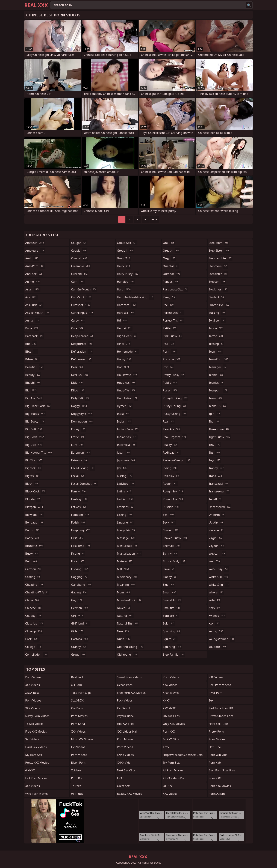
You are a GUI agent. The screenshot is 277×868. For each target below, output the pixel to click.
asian (33, 289)
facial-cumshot (85, 484)
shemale (172, 546)
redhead (172, 453)
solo (169, 623)
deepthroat (82, 344)
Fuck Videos (125, 700)
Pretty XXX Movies (37, 763)
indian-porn (128, 429)
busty (32, 554)
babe (32, 328)
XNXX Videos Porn (175, 778)
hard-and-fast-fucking (135, 297)
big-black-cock (38, 406)
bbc (31, 344)
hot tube (215, 747)
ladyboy (126, 484)
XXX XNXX (169, 708)
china (32, 600)
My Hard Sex (34, 755)
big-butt (34, 429)
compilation (37, 655)
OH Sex (168, 786)
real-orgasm (175, 437)
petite (170, 328)
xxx (214, 623)
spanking (172, 631)
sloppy (170, 577)
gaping (79, 592)
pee (169, 305)
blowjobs (35, 515)
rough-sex (173, 491)
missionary (127, 577)
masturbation (129, 554)
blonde (33, 499)
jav (122, 468)
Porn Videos (33, 677)
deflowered (82, 359)
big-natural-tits (39, 453)
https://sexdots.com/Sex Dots (183, 755)
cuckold (80, 274)
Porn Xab (215, 763)
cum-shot (82, 297)
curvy (78, 320)
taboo (216, 328)
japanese (126, 460)
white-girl (219, 577)
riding (170, 468)
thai (214, 421)
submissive (219, 305)
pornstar (172, 359)
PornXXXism (217, 794)
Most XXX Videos (82, 739)
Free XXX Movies (36, 732)
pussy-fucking (176, 398)
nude (124, 639)
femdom (80, 515)
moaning (126, 585)
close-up (35, 623)
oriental (171, 266)
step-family (174, 655)
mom (124, 592)
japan (124, 453)
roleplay (171, 476)
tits (215, 453)
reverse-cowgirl (177, 460)
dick (77, 383)
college (34, 647)
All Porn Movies (173, 770)
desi (77, 367)
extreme (79, 460)
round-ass (173, 499)
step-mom (219, 243)
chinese (34, 608)
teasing (216, 344)
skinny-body (174, 561)
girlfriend (81, 623)
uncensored (220, 507)
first (77, 538)
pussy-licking (175, 406)
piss (169, 344)
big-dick (34, 445)
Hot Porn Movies (36, 778)
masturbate (127, 546)
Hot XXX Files (126, 724)
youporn (218, 647)
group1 (125, 251)
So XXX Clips (171, 739)
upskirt (216, 522)
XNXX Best (32, 693)
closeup (34, 631)
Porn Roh (77, 778)
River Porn (216, 693)
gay (77, 600)
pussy (171, 390)
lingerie (126, 522)
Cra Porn (77, 708)
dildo (78, 390)
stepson (217, 282)
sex (169, 515)
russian (171, 507)
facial (78, 476)
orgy (170, 258)
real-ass (172, 429)
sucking (217, 313)
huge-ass (127, 383)
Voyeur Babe (125, 716)
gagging (80, 577)
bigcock (34, 468)
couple (79, 251)
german (80, 608)
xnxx (215, 608)
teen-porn (219, 359)
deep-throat (83, 336)
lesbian (125, 499)
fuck (78, 561)
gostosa (80, 639)
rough (171, 484)
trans (216, 476)
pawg (169, 297)
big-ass (34, 398)
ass (31, 297)
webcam (217, 554)
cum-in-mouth (84, 289)
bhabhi (33, 383)
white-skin (219, 585)
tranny (216, 468)
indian (125, 421)
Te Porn (76, 786)
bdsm (32, 359)
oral (169, 243)
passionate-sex (176, 289)
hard (124, 289)
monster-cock (129, 600)
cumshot (81, 305)
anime (33, 282)
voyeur (217, 546)
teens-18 (218, 406)
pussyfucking (175, 414)
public (170, 383)
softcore (171, 616)
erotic (78, 437)
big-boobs (35, 414)
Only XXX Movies (174, 724)
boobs (33, 530)
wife (215, 600)
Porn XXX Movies (220, 786)
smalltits (172, 608)
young (216, 631)
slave (169, 569)
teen (216, 352)
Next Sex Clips (126, 770)
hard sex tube (218, 724)
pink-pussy (173, 336)
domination (82, 421)
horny (124, 359)
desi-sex (80, 375)
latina (124, 491)
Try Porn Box (171, 763)
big (31, 390)
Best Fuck (77, 677)
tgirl (215, 414)
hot (123, 367)
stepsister (219, 274)
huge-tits (127, 390)
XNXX (166, 700)
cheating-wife (37, 592)
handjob (126, 282)
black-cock (36, 491)
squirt (170, 639)
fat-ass (79, 507)
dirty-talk (81, 398)
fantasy (80, 499)
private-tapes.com (221, 716)
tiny (215, 445)
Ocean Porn (125, 685)
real (169, 421)
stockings (218, 289)
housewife (127, 375)
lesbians (125, 507)
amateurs (35, 251)
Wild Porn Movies (37, 794)
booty (32, 538)
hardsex (126, 313)
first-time (81, 546)
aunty (33, 320)
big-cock (35, 437)
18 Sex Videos (34, 724)
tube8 (215, 499)
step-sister (219, 251)
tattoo (216, 336)
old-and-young (130, 647)
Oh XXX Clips (171, 716)
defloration (82, 352)
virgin (216, 538)
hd (122, 320)
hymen (125, 406)
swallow (217, 320)
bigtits (33, 476)
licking (125, 515)
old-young (127, 655)
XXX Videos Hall (127, 732)
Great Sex (123, 786)
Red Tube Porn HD (221, 708)
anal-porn (35, 266)
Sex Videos (32, 739)
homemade (128, 352)
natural (125, 616)
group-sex (127, 243)
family (79, 491)
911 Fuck (77, 794)
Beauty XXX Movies (129, 794)
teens (216, 398)
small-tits (173, 600)
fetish (79, 522)
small (170, 592)
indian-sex (127, 437)
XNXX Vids (124, 763)
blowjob (35, 507)
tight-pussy (220, 437)
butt (31, 561)
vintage (216, 530)
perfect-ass (174, 313)
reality (171, 445)
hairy (124, 266)
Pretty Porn (216, 732)
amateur (35, 243)
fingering (81, 530)
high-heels (127, 336)
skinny (171, 554)
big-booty (35, 421)
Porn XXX (169, 732)
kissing (125, 476)
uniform (217, 515)
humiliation (127, 398)
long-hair (126, 530)
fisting (78, 554)
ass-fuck (34, 305)
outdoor (172, 274)
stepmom (218, 266)
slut (169, 585)
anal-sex (34, 274)
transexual (219, 484)
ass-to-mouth (38, 313)
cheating (35, 585)
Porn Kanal (78, 724)
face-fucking (83, 468)
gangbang (82, 585)
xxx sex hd (124, 708)
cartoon (33, 569)
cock (32, 639)
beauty (33, 375)
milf (123, 569)
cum (78, 282)
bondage (35, 522)
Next (154, 219)
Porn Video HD (127, 747)
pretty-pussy (174, 375)
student (217, 297)
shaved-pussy (175, 538)
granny (79, 647)
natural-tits (128, 623)
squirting (172, 647)
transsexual (219, 491)
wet (215, 561)
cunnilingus (82, 313)
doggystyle (82, 414)
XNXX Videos (125, 755)
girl (77, 616)
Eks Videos (78, 747)
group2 (124, 258)
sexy (169, 522)
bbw (31, 352)
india (124, 414)
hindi (124, 344)
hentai (125, 328)
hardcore (127, 305)
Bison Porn (78, 763)
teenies (216, 383)
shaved (171, 530)
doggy (79, 406)
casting (33, 577)
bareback (35, 336)
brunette (34, 546)
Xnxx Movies (171, 693)
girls (78, 631)
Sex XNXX (77, 700)
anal (32, 258)
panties (171, 282)
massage (126, 538)
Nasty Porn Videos (37, 716)
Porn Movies (79, 716)
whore (216, 592)
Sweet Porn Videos (129, 677)
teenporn (218, 390)
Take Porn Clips (81, 693)
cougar (79, 243)
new (123, 631)
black (32, 484)
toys (215, 460)
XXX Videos (33, 685)
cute (78, 328)
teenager (218, 367)
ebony (79, 429)
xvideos (217, 616)
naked (124, 608)
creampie (81, 266)
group (79, 655)
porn (170, 352)
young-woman (222, 639)
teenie (216, 375)
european (81, 453)
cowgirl (80, 258)
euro (78, 445)
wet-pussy (219, 569)
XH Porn (77, 685)
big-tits (34, 460)
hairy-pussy (128, 274)
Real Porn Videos (220, 685)
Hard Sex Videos (36, 747)
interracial (127, 445)
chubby (34, 616)
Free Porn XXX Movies (131, 693)
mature (125, 561)
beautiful (35, 367)
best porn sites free (222, 770)
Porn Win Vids (218, 755)
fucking (80, 569)
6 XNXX (30, 770)
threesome (219, 429)
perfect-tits (174, 320)
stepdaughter (220, 258)
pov (169, 367)
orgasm (172, 251)
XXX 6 (121, 778)
